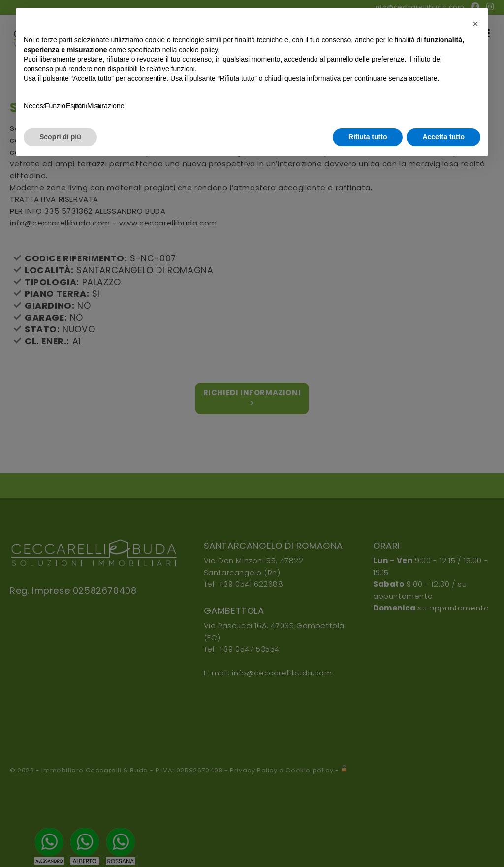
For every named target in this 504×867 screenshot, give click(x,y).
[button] (475, 24)
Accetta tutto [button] (443, 137)
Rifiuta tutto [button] (368, 137)
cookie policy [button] (198, 50)
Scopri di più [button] (60, 137)
